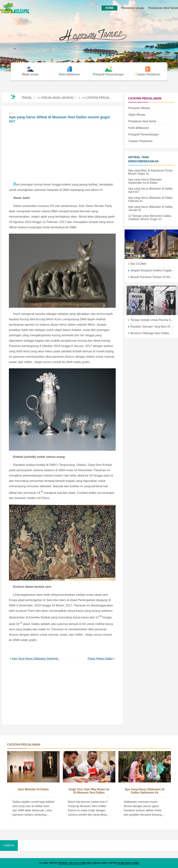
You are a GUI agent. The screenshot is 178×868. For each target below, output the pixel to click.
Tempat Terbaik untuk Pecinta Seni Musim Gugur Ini (152, 320)
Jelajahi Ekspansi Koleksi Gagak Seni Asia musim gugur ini (152, 270)
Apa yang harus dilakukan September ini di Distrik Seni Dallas (37, 659)
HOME (109, 8)
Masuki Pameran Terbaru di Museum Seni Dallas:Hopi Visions (152, 277)
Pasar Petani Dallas (100, 659)
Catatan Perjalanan (102, 98)
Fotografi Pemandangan (143, 134)
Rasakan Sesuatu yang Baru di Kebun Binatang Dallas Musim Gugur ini (152, 327)
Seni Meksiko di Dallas (33, 789)
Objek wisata (137, 115)
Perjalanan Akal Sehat (163, 8)
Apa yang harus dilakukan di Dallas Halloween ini (145, 791)
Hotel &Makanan (139, 128)
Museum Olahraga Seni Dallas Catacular (152, 333)
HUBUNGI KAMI (128, 863)
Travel (27, 98)
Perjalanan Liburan (57, 98)
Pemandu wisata (133, 8)
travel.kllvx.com (72, 863)
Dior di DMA (138, 264)
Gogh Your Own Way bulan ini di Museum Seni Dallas (89, 791)
